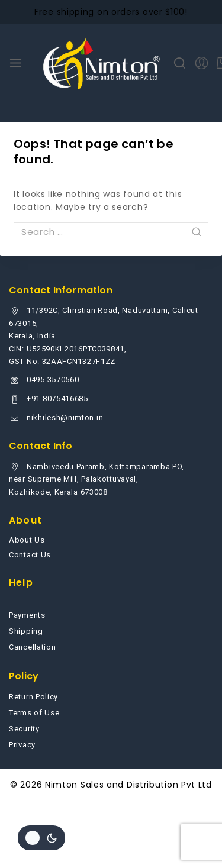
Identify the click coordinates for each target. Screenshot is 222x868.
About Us (27, 540)
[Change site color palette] (41, 838)
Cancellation (32, 647)
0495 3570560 (53, 380)
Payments (27, 615)
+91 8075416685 (57, 398)
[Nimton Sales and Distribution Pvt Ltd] (102, 63)
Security (24, 729)
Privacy (22, 745)
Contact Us (30, 555)
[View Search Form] (180, 63)
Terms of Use (34, 713)
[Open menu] (16, 63)
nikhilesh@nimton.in (65, 417)
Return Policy (33, 697)
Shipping (26, 631)
